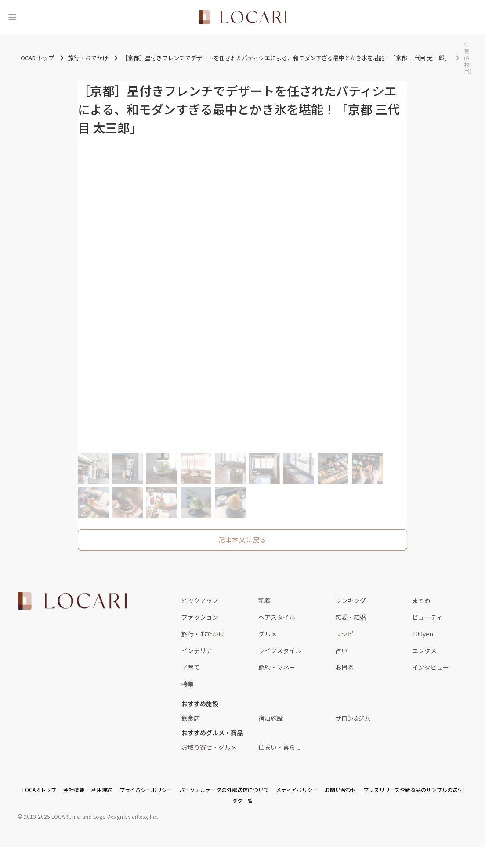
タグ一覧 (242, 801)
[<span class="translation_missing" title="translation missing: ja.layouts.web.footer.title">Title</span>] (72, 601)
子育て (191, 667)
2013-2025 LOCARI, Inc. (52, 816)
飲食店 (191, 718)
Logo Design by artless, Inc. (126, 816)
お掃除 (344, 667)
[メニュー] (12, 17)
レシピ (344, 634)
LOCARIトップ (39, 790)
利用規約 (102, 790)
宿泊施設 (271, 718)
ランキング (351, 600)
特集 (188, 684)
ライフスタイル (280, 650)
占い (341, 650)
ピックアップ (200, 600)
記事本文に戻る (242, 539)
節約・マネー (277, 667)
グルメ (268, 634)
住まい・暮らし (280, 747)
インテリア (197, 650)
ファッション (200, 617)
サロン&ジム (353, 718)
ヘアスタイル (277, 617)
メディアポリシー (297, 790)
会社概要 (74, 790)
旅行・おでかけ (203, 634)
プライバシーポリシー (146, 790)
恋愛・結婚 (351, 617)
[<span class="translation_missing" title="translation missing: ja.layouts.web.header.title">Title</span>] (242, 17)
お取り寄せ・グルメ (209, 747)
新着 (264, 600)
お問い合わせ (340, 790)
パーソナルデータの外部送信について (224, 790)
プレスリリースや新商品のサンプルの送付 (413, 790)
